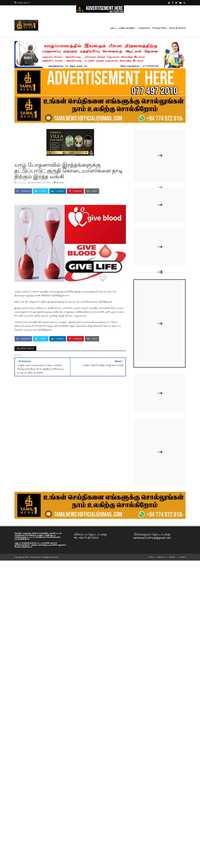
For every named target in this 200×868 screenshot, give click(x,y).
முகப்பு (113, 28)
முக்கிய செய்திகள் (127, 28)
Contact (182, 557)
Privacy (172, 557)
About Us (161, 557)
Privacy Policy (160, 28)
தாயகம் (60, 182)
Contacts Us (144, 28)
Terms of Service (177, 28)
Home (151, 557)
